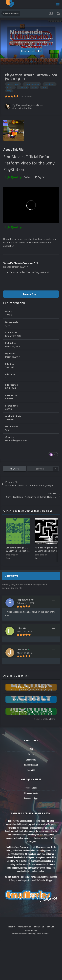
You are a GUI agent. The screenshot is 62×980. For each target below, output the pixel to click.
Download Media (31, 793)
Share (15, 469)
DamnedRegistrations (30, 105)
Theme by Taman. (43, 933)
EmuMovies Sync (31, 798)
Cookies (51, 927)
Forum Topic (31, 294)
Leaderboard (31, 759)
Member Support (31, 765)
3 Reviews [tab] (11, 576)
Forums (31, 754)
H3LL (19, 628)
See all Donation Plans (45, 719)
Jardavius (22, 650)
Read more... (30, 51)
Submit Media (31, 788)
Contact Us (31, 770)
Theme (11, 927)
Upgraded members (13, 239)
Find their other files (22, 108)
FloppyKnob (23, 600)
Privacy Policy (24, 927)
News (31, 749)
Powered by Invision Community (24, 933)
